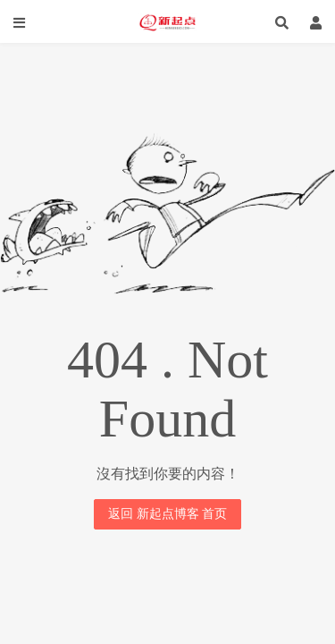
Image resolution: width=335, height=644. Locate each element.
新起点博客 (167, 22)
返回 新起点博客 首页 (167, 514)
